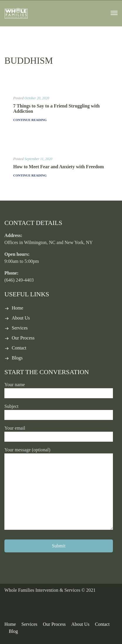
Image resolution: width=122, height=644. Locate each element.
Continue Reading (30, 120)
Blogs (17, 358)
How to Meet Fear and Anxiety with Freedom (59, 167)
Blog (13, 631)
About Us (21, 318)
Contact (19, 348)
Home (17, 308)
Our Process (23, 338)
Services (20, 328)
